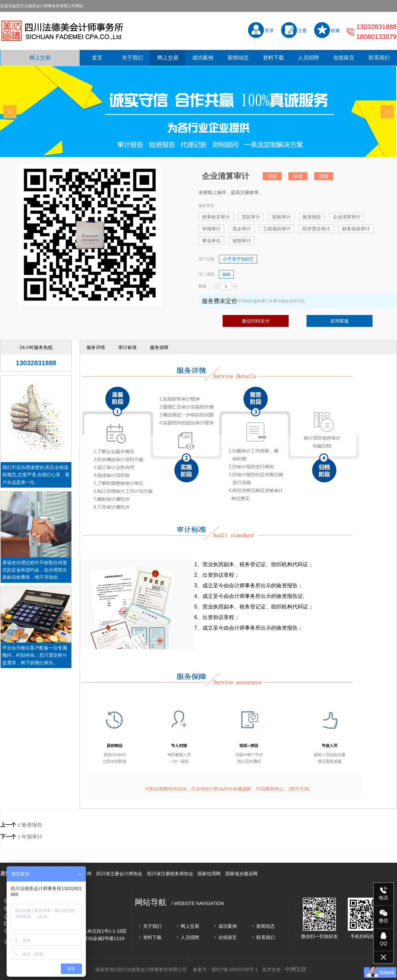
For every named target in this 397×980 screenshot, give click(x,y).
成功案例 (203, 58)
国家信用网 (209, 874)
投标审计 (281, 217)
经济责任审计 (316, 229)
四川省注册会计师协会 (119, 874)
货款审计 (251, 217)
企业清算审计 (347, 217)
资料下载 (273, 58)
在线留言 (344, 58)
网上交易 (40, 58)
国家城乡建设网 (241, 874)
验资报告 (312, 217)
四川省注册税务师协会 (170, 874)
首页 (97, 58)
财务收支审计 (216, 217)
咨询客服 (340, 321)
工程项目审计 (277, 229)
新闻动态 (238, 58)
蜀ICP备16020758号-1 (235, 969)
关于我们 (132, 58)
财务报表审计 (356, 229)
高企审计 (242, 229)
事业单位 (211, 241)
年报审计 (211, 229)
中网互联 (296, 969)
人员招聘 (308, 58)
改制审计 (242, 241)
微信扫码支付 (256, 321)
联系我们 (379, 58)
